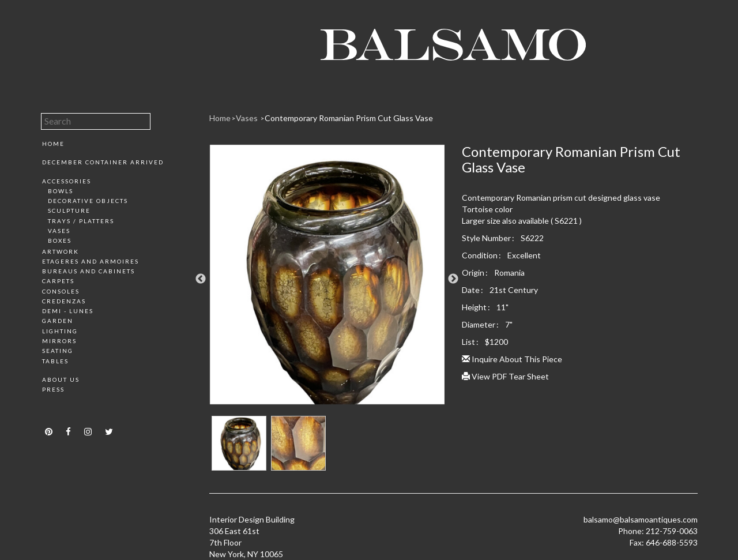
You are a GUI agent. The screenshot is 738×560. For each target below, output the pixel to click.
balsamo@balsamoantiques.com (641, 519)
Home (53, 144)
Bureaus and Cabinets (89, 271)
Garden (58, 321)
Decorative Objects (88, 201)
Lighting (60, 331)
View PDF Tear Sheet (505, 376)
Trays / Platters (81, 221)
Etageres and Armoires (91, 261)
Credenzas (64, 301)
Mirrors (59, 341)
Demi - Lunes (68, 311)
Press (53, 389)
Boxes (60, 240)
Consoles (61, 291)
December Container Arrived (103, 162)
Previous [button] (201, 279)
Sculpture (69, 211)
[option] (327, 279)
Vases (59, 231)
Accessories (67, 181)
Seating (58, 351)
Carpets (58, 281)
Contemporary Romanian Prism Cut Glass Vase (349, 118)
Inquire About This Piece (512, 359)
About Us (61, 379)
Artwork (61, 251)
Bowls (61, 191)
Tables (55, 361)
